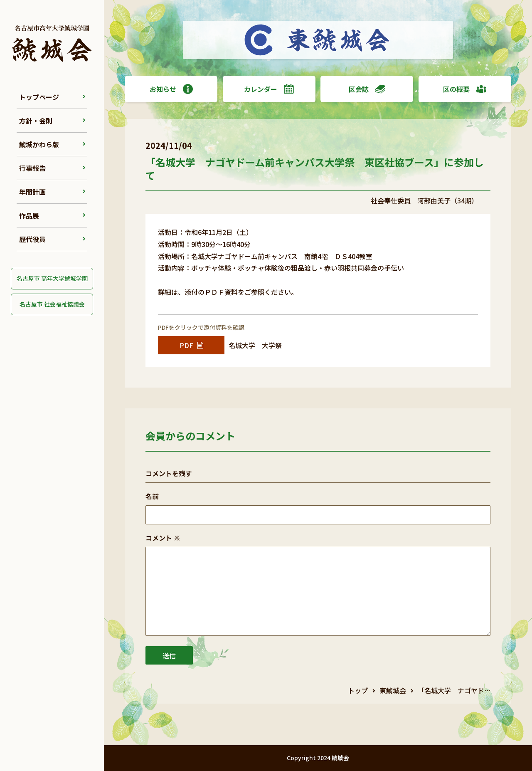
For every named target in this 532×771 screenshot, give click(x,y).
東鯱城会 (393, 690)
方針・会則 (36, 121)
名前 (152, 496)
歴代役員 (32, 239)
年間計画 (32, 192)
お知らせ (171, 89)
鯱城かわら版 (39, 144)
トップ (358, 690)
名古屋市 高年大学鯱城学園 (52, 278)
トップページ (39, 97)
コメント (163, 538)
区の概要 (465, 89)
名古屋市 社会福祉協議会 (52, 304)
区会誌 (367, 89)
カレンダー (269, 89)
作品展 (29, 215)
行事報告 (32, 168)
